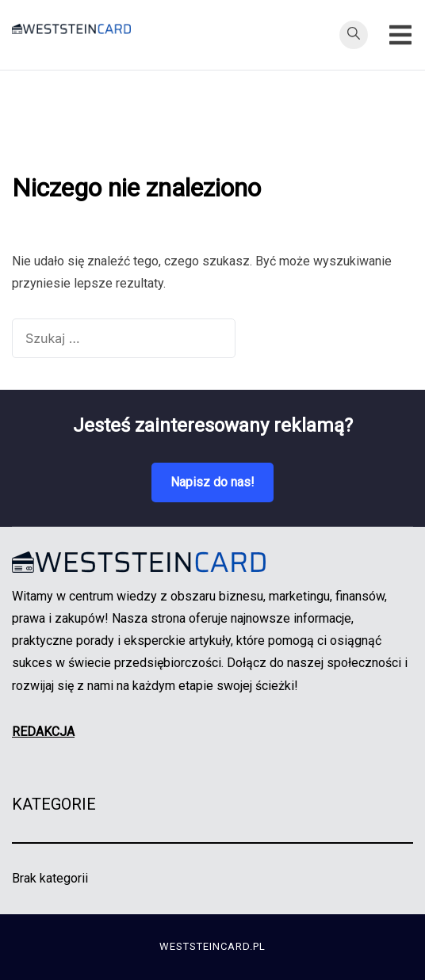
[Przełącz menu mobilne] (400, 35)
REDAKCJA (43, 732)
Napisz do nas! (212, 482)
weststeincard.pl (212, 946)
